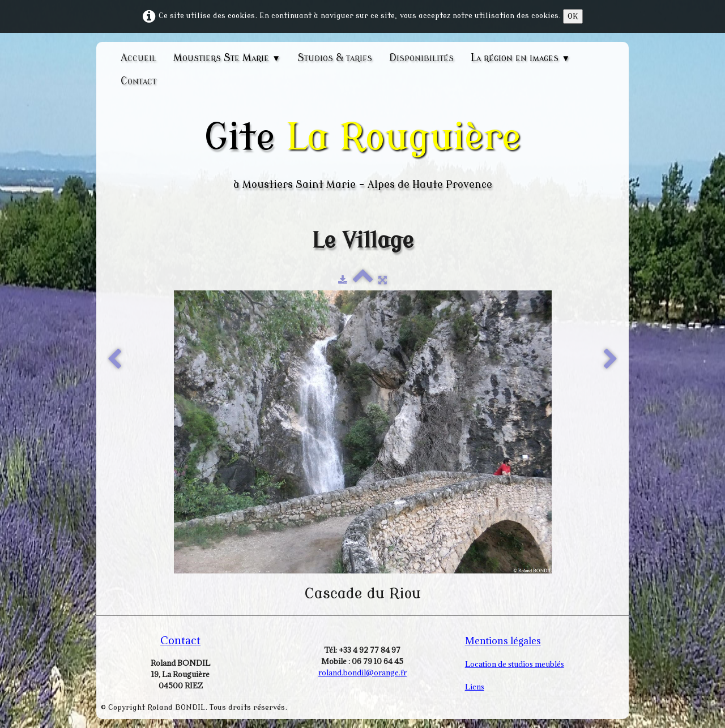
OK (573, 16)
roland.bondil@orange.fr (362, 673)
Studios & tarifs (335, 58)
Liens (475, 687)
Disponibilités (421, 58)
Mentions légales (503, 641)
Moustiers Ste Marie (227, 58)
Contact (138, 81)
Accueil (138, 58)
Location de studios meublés (515, 664)
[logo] (362, 154)
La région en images (520, 58)
